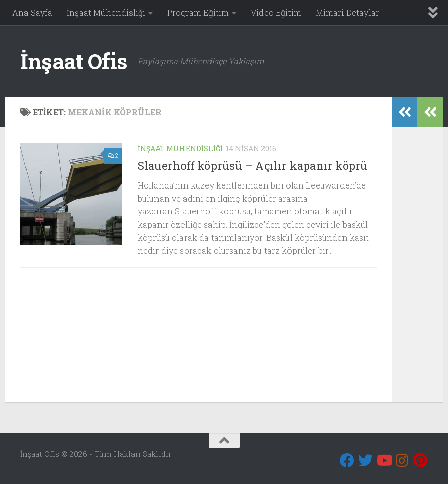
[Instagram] (402, 461)
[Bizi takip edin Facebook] (347, 461)
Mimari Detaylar (347, 12)
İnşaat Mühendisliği (106, 12)
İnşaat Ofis (74, 61)
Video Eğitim (276, 12)
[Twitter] (365, 461)
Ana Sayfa (32, 12)
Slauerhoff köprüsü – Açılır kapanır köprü (253, 165)
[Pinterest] (420, 461)
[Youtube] (384, 461)
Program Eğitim (198, 12)
